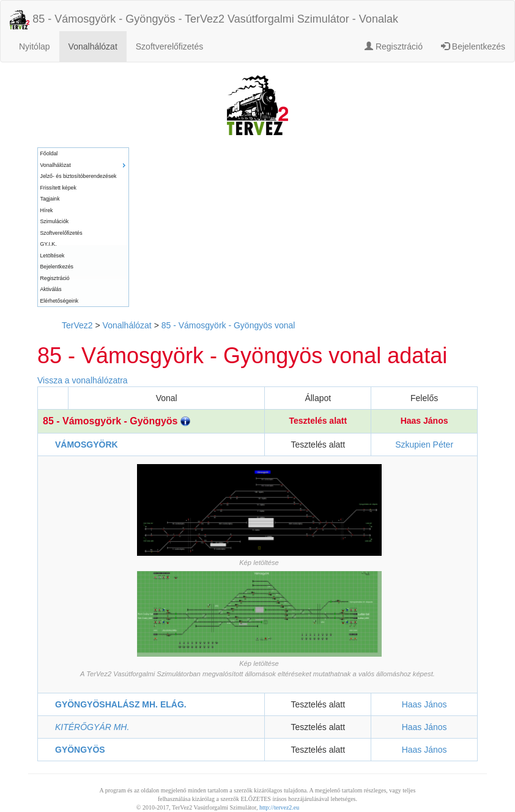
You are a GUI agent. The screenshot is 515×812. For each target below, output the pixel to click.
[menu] (83, 227)
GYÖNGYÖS (80, 750)
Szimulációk (55, 221)
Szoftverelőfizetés (170, 46)
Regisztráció (394, 46)
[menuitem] (83, 154)
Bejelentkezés (473, 46)
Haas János (424, 421)
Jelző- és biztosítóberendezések (79, 176)
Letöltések (53, 256)
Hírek (47, 210)
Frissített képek (58, 188)
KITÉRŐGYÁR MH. (92, 727)
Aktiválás (51, 289)
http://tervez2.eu (279, 807)
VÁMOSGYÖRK (87, 445)
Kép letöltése (259, 563)
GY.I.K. (49, 244)
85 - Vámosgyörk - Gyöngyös (117, 421)
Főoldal (49, 153)
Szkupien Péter (424, 445)
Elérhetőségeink (60, 301)
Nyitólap (35, 46)
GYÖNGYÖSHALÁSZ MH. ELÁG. (121, 704)
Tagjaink (50, 199)
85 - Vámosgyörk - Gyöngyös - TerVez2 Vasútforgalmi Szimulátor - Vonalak (204, 20)
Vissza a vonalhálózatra (83, 380)
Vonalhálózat (93, 46)
